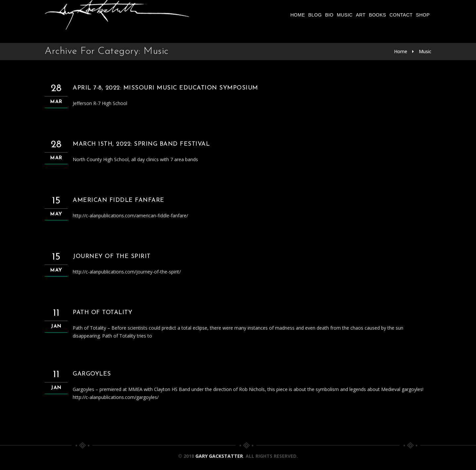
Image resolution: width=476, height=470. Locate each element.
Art (361, 15)
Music (345, 15)
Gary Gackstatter (219, 456)
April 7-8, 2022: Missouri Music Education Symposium (165, 88)
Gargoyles (92, 374)
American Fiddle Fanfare (119, 200)
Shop (423, 15)
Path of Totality (102, 313)
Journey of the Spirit (112, 256)
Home (297, 15)
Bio (329, 15)
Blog (315, 15)
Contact (401, 15)
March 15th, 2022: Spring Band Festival (141, 144)
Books (377, 15)
